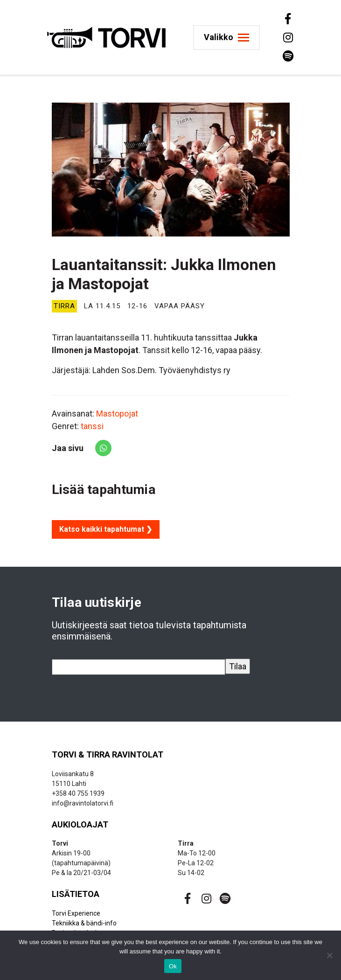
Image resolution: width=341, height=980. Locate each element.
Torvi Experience (76, 913)
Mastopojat (117, 414)
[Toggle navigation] (230, 38)
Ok (173, 966)
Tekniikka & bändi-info (84, 923)
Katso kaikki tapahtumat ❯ (106, 529)
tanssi (92, 426)
